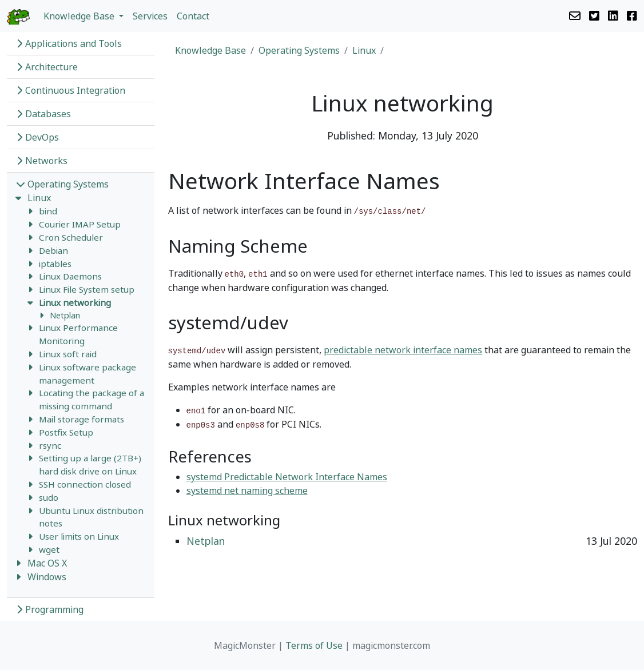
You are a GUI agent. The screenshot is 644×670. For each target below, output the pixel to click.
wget (49, 549)
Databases (43, 114)
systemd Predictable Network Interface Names (287, 477)
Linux (39, 198)
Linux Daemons (70, 276)
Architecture (47, 67)
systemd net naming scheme (247, 490)
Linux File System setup (87, 289)
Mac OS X (47, 563)
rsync (50, 445)
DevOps (37, 137)
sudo (49, 497)
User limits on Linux (79, 536)
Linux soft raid (68, 354)
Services (150, 16)
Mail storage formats (82, 419)
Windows (47, 577)
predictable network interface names (403, 350)
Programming (50, 609)
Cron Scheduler (71, 237)
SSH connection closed (85, 484)
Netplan (65, 315)
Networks (42, 161)
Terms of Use (314, 645)
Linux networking (75, 302)
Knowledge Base (210, 50)
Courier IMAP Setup (80, 224)
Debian (53, 250)
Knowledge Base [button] (80, 16)
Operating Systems (62, 184)
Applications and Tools (69, 43)
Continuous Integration (71, 90)
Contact (193, 16)
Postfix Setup (66, 432)
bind (48, 211)
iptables (55, 264)
